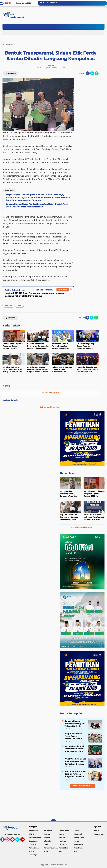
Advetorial (48, 831)
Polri (19, 306)
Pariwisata (78, 844)
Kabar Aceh (10, 400)
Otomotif (63, 844)
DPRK (31, 834)
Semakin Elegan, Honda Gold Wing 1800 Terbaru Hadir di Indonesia (75, 724)
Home (8, 3)
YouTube (24, 841)
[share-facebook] (88, 73)
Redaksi (96, 831)
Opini (46, 844)
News (90, 37)
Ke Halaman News (51, 393)
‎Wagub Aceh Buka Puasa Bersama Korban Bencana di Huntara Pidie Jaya (73, 736)
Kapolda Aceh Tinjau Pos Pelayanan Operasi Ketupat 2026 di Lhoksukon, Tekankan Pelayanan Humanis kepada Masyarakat (94, 494)
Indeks (9, 37)
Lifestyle (68, 37)
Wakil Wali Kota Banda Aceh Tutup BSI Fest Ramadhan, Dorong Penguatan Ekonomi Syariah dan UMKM (75, 761)
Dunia (61, 834)
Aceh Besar (33, 831)
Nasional (80, 37)
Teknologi (33, 855)
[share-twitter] (92, 73)
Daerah (19, 37)
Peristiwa (78, 848)
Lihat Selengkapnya (82, 786)
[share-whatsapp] (97, 73)
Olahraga (32, 844)
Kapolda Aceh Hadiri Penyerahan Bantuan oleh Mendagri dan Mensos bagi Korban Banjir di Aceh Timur (69, 517)
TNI (75, 851)
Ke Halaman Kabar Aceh (51, 407)
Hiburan (47, 838)
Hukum (43, 37)
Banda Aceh (64, 831)
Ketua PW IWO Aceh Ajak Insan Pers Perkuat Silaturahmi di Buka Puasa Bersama (94, 517)
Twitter (19, 841)
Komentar (10, 73)
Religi (61, 851)
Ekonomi (31, 37)
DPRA (77, 831)
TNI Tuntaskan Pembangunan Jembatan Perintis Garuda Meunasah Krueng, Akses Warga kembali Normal (69, 494)
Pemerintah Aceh (51, 848)
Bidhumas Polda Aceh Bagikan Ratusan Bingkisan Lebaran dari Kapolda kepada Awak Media (75, 774)
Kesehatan (55, 37)
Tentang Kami (99, 834)
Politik (31, 851)
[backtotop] (54, 821)
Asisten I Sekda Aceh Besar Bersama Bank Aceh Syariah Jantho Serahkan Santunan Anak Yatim (74, 749)
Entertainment (35, 838)
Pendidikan (64, 848)
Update (63, 290)
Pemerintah (34, 848)
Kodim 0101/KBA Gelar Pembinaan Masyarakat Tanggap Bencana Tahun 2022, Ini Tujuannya (34, 294)
